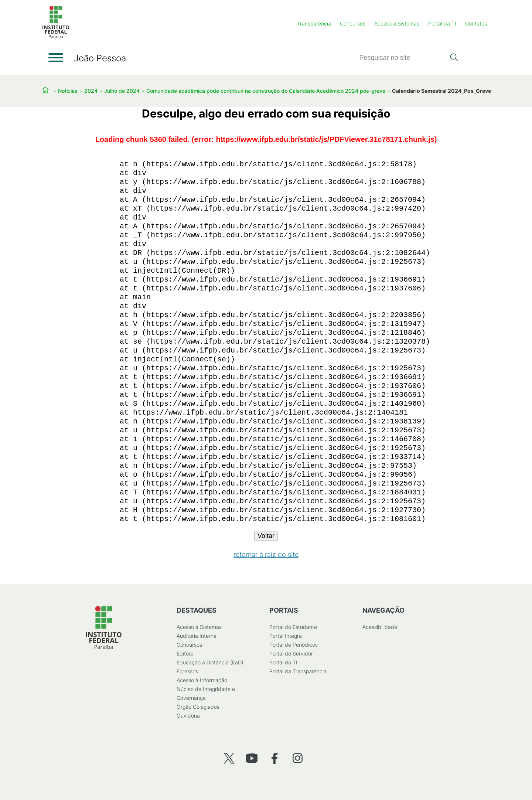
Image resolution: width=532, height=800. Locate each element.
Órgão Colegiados (198, 707)
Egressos (187, 671)
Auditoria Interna (197, 636)
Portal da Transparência (298, 671)
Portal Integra (286, 636)
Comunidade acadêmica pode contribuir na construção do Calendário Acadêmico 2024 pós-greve (266, 91)
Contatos (476, 23)
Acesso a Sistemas (397, 23)
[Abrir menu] (56, 58)
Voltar (266, 536)
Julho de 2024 (122, 91)
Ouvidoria (188, 716)
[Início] (56, 37)
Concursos (353, 23)
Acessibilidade (380, 627)
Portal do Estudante (293, 627)
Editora (185, 653)
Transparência (314, 23)
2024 (91, 91)
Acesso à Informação (202, 680)
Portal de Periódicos (294, 645)
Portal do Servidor (291, 653)
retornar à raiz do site (266, 554)
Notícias (68, 91)
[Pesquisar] (402, 58)
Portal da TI (442, 23)
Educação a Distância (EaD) (210, 662)
